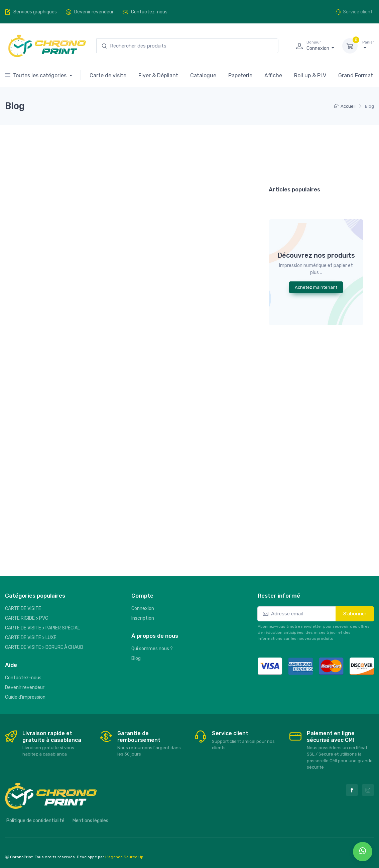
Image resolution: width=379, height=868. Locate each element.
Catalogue (203, 75)
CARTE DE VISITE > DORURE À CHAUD (44, 647)
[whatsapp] (363, 852)
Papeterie (240, 75)
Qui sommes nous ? (152, 649)
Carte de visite (108, 75)
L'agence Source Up (124, 857)
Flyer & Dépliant (158, 75)
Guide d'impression (25, 697)
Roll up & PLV (310, 75)
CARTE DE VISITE (23, 609)
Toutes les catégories (36, 75)
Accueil (345, 106)
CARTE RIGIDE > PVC (27, 618)
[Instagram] (368, 790)
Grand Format (356, 75)
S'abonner (355, 614)
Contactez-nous (23, 678)
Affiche (273, 75)
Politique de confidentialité (35, 821)
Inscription (143, 618)
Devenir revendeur (25, 687)
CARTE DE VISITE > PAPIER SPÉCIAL (42, 628)
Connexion (143, 609)
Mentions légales (90, 821)
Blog (136, 658)
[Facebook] (352, 790)
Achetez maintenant (316, 287)
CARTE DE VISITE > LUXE (31, 638)
